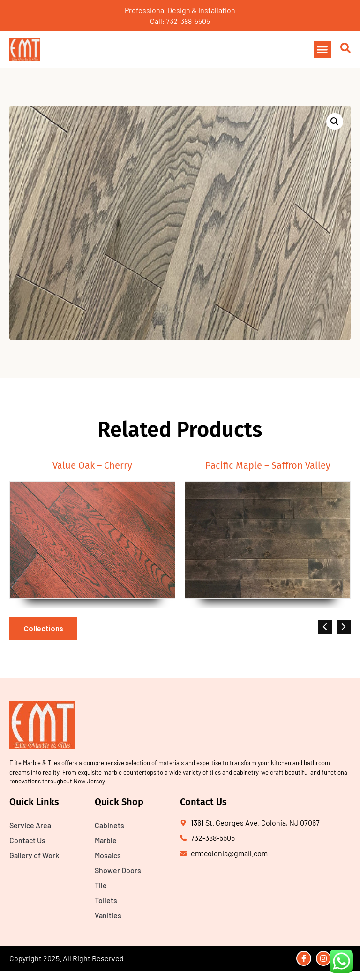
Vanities (108, 915)
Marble (106, 840)
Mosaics (108, 855)
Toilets (106, 900)
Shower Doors (118, 870)
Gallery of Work (34, 855)
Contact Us (27, 840)
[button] (322, 50)
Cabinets (109, 825)
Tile (101, 885)
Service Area (30, 825)
